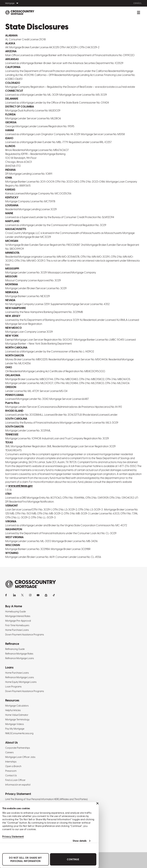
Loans (9, 667)
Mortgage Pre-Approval (18, 621)
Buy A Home (14, 606)
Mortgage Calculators (17, 706)
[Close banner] (98, 803)
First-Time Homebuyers (17, 625)
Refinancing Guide (15, 649)
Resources (12, 700)
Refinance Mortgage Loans (20, 658)
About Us (12, 742)
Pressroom (11, 771)
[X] (22, 595)
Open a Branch (13, 766)
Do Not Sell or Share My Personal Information (25, 859)
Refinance (12, 644)
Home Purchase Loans (17, 630)
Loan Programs (13, 687)
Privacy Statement (13, 837)
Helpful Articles (13, 710)
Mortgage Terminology (17, 720)
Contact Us (11, 775)
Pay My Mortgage (15, 729)
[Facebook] (7, 595)
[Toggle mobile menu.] (138, 13)
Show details (80, 841)
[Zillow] (46, 595)
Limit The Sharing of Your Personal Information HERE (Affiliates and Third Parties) (46, 799)
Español (138, 3)
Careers (9, 752)
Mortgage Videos (15, 724)
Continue (73, 859)
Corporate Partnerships (18, 748)
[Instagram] (30, 595)
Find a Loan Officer (15, 780)
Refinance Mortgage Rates (19, 654)
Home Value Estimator (17, 715)
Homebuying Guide (16, 612)
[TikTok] (54, 595)
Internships (11, 762)
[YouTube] (38, 595)
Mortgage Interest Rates (18, 616)
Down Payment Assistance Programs (25, 635)
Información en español (18, 785)
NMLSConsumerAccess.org (19, 733)
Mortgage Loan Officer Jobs (20, 757)
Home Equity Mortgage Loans (21, 682)
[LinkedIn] (14, 595)
